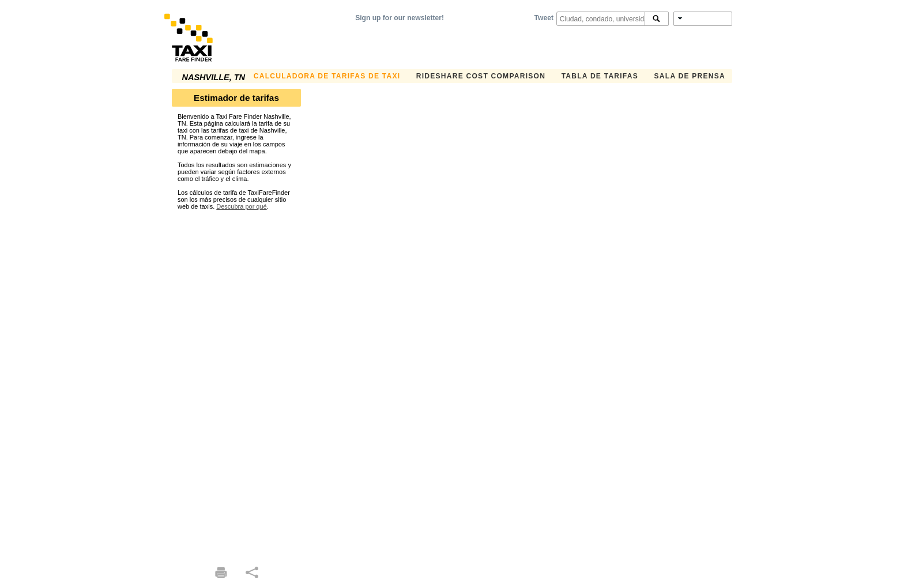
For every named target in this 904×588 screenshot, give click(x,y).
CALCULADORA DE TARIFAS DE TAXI (327, 76)
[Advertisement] (236, 383)
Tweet (544, 18)
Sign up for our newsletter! (400, 18)
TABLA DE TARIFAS (600, 76)
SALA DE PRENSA (690, 76)
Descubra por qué (241, 206)
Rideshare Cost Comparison (481, 76)
